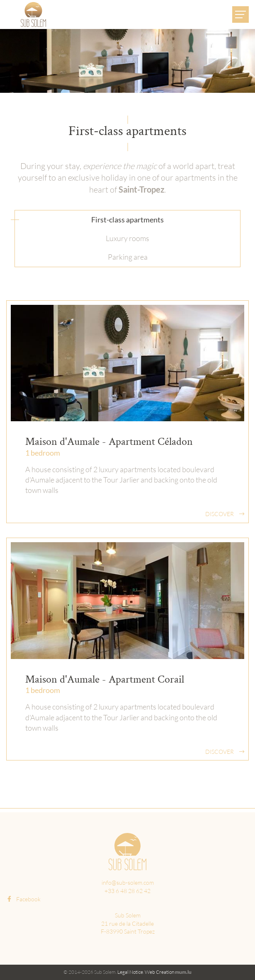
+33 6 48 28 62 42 (127, 891)
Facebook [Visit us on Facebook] (23, 899)
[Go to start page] (33, 14)
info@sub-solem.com (128, 882)
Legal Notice (130, 972)
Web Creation (159, 972)
